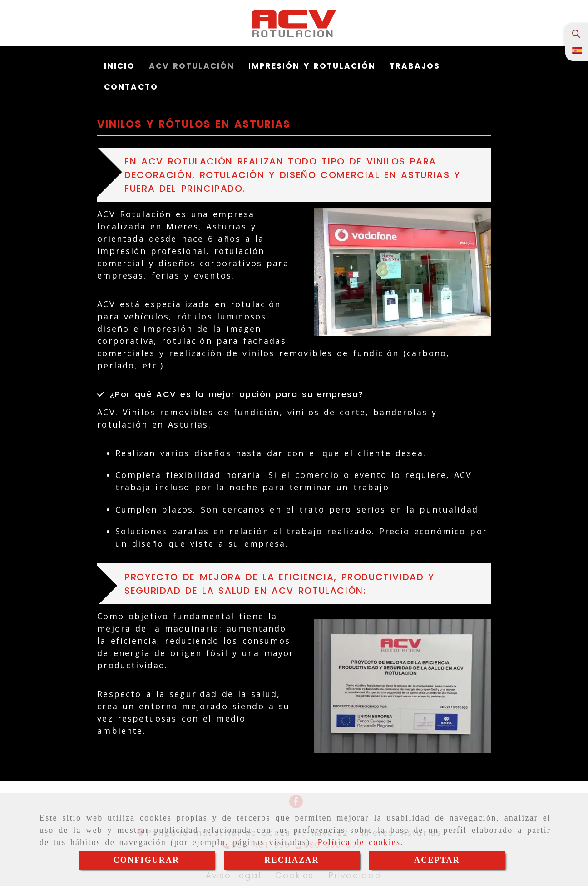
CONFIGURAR (147, 860)
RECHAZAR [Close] (292, 860)
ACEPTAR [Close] (437, 860)
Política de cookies (359, 842)
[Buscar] (576, 34)
